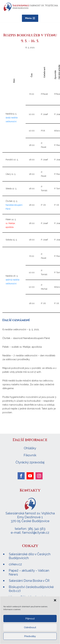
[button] (55, 600)
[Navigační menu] (30, 18)
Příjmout (30, 619)
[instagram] (39, 476)
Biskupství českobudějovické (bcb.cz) (31, 589)
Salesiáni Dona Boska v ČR (29, 581)
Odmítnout (30, 627)
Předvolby (30, 636)
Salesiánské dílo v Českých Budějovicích (30, 556)
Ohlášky (30, 448)
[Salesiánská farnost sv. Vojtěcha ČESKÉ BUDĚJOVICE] (30, 7)
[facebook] (21, 476)
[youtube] (30, 476)
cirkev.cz (15, 564)
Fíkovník (30, 455)
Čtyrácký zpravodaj (30, 462)
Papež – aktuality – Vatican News (29, 572)
